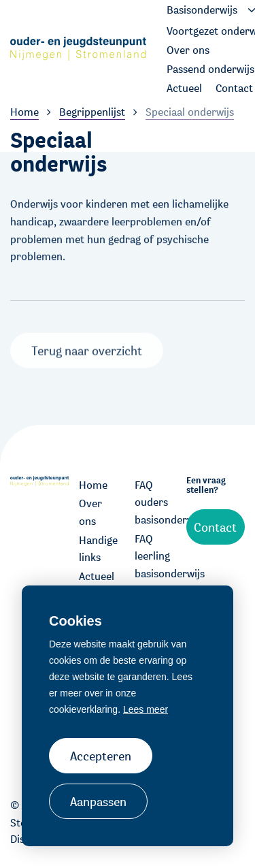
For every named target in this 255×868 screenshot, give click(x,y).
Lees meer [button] (146, 709)
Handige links (98, 549)
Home (93, 485)
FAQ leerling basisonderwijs (156, 556)
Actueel (97, 576)
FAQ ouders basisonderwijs (156, 502)
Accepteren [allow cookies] (101, 756)
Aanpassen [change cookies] (98, 801)
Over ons (90, 512)
